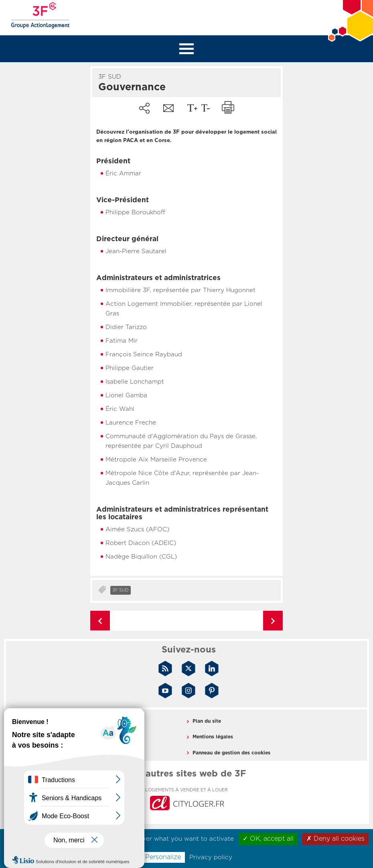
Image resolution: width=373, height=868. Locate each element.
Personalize (163, 857)
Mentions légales (213, 737)
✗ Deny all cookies (335, 839)
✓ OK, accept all (268, 839)
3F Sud (121, 590)
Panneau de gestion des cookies (231, 753)
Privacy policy (211, 857)
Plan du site (207, 721)
